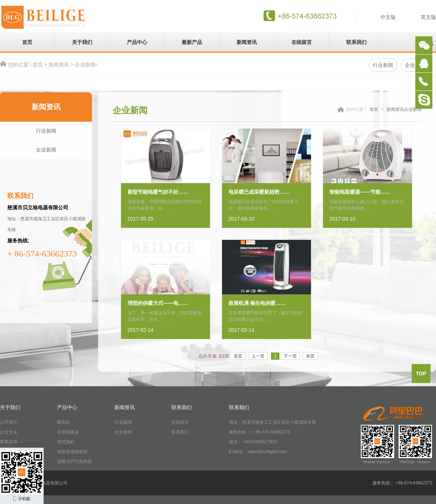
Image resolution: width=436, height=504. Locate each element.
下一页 (290, 356)
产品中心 (137, 42)
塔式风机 (66, 442)
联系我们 (356, 42)
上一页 (258, 356)
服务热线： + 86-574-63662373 (259, 432)
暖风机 (64, 422)
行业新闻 (46, 131)
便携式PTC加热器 (74, 461)
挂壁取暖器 (68, 432)
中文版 (388, 17)
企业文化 (9, 432)
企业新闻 (46, 150)
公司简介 (9, 422)
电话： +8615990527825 (253, 442)
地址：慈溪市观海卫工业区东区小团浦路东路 (272, 422)
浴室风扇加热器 (72, 452)
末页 (310, 356)
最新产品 (192, 42)
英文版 (428, 17)
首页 (27, 42)
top (421, 374)
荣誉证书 (9, 442)
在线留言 (302, 42)
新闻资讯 (247, 42)
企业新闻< (86, 65)
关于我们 (82, 42)
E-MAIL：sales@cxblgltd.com (258, 452)
